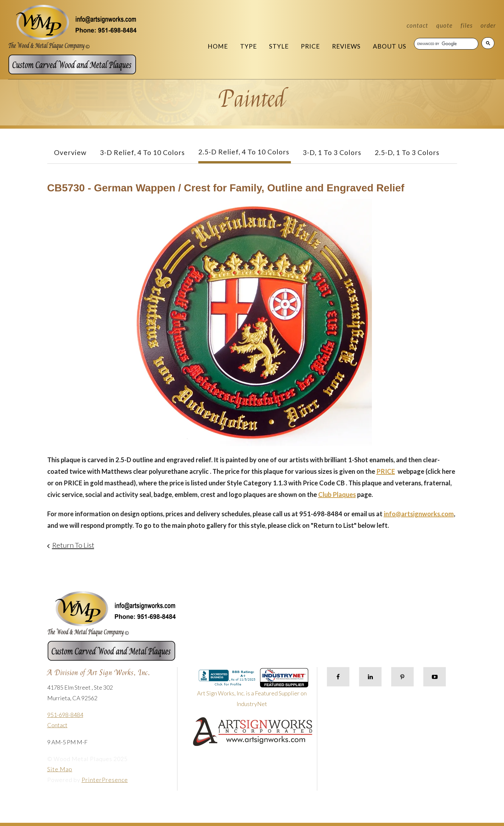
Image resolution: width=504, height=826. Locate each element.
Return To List (73, 545)
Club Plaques (337, 494)
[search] (446, 44)
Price (310, 46)
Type (248, 46)
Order (488, 25)
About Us (390, 46)
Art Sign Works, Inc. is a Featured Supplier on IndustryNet (253, 690)
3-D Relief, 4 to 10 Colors (142, 152)
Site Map (60, 769)
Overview (70, 152)
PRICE (386, 471)
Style (279, 46)
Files (467, 25)
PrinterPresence (105, 780)
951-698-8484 (65, 715)
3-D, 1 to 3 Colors (332, 152)
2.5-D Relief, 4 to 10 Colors (244, 152)
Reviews (346, 46)
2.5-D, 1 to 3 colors (407, 152)
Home (218, 46)
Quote (444, 25)
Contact (417, 25)
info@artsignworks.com (419, 514)
